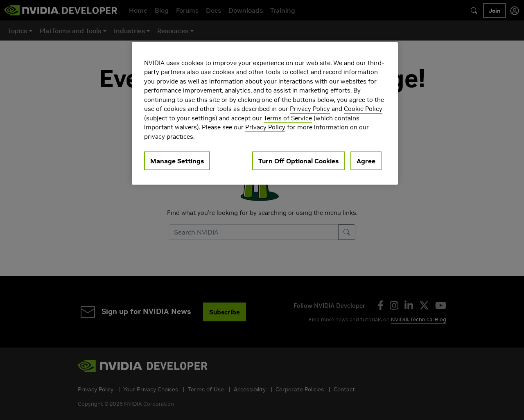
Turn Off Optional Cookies (298, 161)
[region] (265, 114)
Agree (366, 161)
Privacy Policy (310, 109)
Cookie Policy (363, 109)
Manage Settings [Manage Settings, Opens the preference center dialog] (177, 161)
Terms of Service (288, 118)
